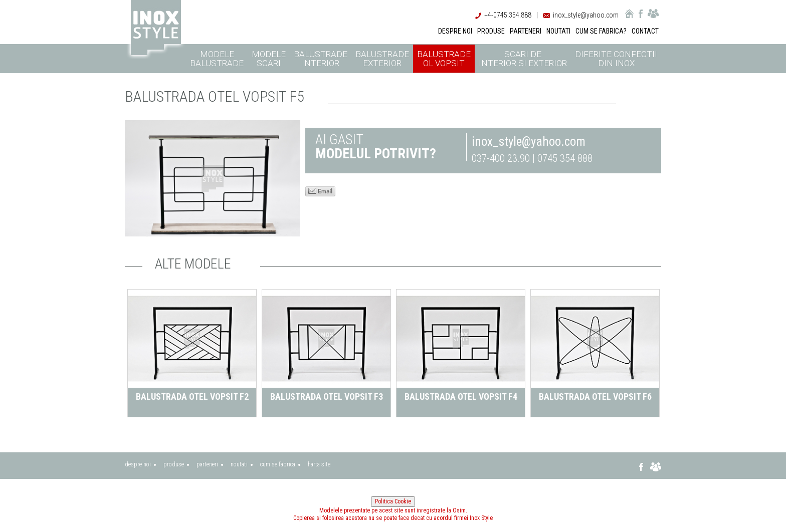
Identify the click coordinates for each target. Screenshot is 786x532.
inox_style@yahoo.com (586, 15)
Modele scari (269, 59)
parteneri (207, 464)
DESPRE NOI (455, 31)
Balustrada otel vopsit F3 (327, 396)
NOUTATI (558, 31)
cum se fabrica (278, 464)
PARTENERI (526, 31)
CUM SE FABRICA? (601, 31)
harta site (319, 464)
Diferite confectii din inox (616, 59)
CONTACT (645, 31)
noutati (239, 464)
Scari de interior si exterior (523, 59)
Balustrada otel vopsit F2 (192, 396)
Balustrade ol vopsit (444, 59)
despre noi (138, 464)
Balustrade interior (321, 59)
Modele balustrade (217, 59)
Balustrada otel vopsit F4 (461, 396)
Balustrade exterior (382, 59)
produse (174, 464)
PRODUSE (491, 31)
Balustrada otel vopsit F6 (595, 396)
